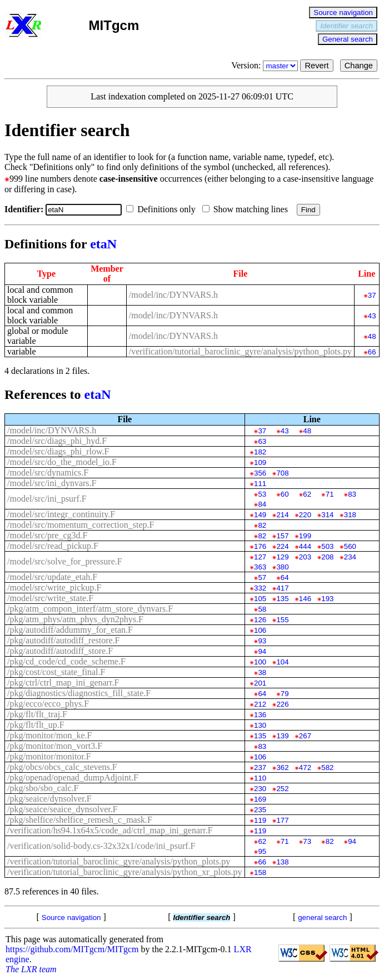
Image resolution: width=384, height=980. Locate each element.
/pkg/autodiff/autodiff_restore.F (63, 640)
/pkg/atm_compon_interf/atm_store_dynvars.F (90, 609)
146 (305, 599)
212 (260, 704)
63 (262, 441)
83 (352, 494)
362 (282, 767)
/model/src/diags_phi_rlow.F (58, 451)
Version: (266, 65)
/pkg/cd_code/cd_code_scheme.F (66, 661)
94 (262, 651)
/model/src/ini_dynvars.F (52, 483)
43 (372, 316)
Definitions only (163, 209)
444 (305, 546)
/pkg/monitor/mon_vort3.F (55, 746)
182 (260, 452)
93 (262, 641)
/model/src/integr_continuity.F (61, 514)
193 (327, 599)
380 (282, 567)
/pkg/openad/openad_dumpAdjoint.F (73, 777)
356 (260, 473)
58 (262, 609)
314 (327, 515)
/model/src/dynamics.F (48, 472)
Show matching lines (247, 209)
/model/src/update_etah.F (52, 577)
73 (307, 841)
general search (322, 917)
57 (262, 577)
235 (260, 810)
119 (260, 820)
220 (305, 515)
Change (359, 66)
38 (262, 672)
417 (282, 588)
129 (282, 557)
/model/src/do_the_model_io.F (62, 462)
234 (350, 557)
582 (327, 767)
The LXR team (31, 969)
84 (262, 504)
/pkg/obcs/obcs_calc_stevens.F (62, 767)
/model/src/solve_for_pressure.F (65, 561)
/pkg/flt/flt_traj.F (37, 714)
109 (260, 462)
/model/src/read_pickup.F (53, 546)
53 (262, 494)
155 (282, 620)
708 (282, 473)
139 (282, 736)
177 (282, 820)
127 (260, 557)
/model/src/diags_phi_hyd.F (57, 441)
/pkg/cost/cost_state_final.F (56, 672)
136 (260, 715)
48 (372, 336)
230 (260, 789)
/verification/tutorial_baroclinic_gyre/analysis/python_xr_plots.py (125, 872)
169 (260, 799)
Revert (316, 66)
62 (307, 494)
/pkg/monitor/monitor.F (49, 756)
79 (285, 694)
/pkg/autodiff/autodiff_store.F (60, 651)
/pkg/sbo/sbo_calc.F (43, 788)
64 (285, 577)
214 (282, 515)
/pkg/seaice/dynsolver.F (49, 799)
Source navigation (343, 12)
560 (350, 546)
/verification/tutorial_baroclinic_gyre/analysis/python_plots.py (240, 351)
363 (260, 567)
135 (282, 599)
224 (282, 546)
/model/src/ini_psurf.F (47, 499)
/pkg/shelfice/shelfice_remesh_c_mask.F (80, 820)
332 (260, 588)
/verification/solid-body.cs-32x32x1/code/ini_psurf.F (101, 846)
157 (282, 536)
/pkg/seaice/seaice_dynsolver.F (63, 809)
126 (260, 620)
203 (305, 557)
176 (260, 546)
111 (260, 484)
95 (262, 851)
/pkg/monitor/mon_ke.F (49, 735)
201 (260, 683)
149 (260, 515)
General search (348, 39)
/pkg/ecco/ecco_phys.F (48, 704)
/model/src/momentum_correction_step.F (81, 525)
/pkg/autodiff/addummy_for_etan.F (70, 630)
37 (372, 295)
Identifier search (346, 26)
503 (327, 546)
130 (260, 725)
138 (282, 862)
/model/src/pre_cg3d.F (47, 535)
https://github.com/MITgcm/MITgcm (72, 949)
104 (282, 662)
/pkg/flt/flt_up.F (36, 725)
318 (350, 515)
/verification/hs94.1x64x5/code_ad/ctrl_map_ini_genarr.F (110, 830)
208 (327, 557)
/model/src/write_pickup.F (54, 587)
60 (285, 494)
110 (260, 778)
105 (260, 599)
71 (330, 494)
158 (260, 872)
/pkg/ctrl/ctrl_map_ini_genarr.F (63, 682)
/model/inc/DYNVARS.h (173, 295)
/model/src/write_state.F (50, 598)
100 (260, 662)
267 (305, 736)
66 (372, 352)
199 (305, 536)
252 (282, 789)
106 (260, 630)
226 (282, 704)
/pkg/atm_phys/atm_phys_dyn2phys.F (75, 619)
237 (260, 767)
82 (262, 525)
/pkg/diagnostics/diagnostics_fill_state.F (79, 693)
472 (305, 767)
